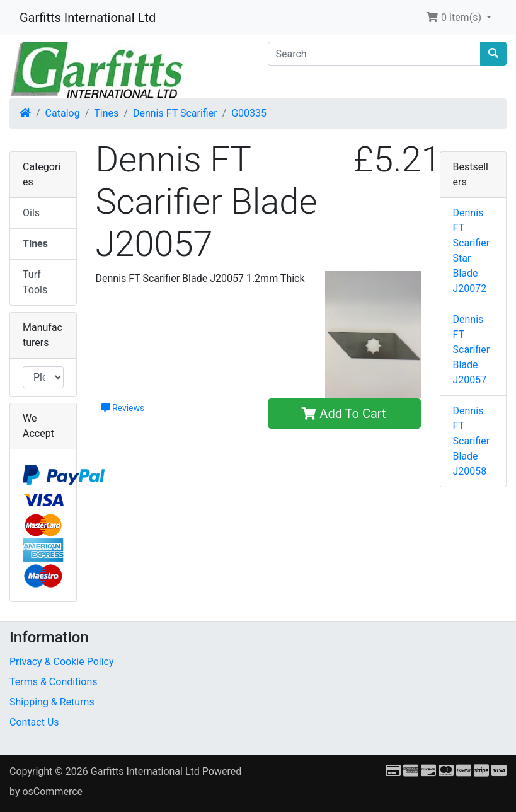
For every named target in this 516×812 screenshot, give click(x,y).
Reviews (123, 408)
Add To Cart (344, 414)
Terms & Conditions (54, 682)
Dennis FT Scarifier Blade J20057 (472, 350)
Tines (106, 113)
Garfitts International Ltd (88, 18)
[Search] (375, 54)
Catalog (63, 113)
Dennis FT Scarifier (175, 113)
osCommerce (52, 792)
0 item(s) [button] (455, 17)
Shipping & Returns (52, 702)
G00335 (249, 113)
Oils (31, 213)
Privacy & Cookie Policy (62, 662)
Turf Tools (35, 282)
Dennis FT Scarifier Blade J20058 (472, 441)
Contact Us (34, 722)
